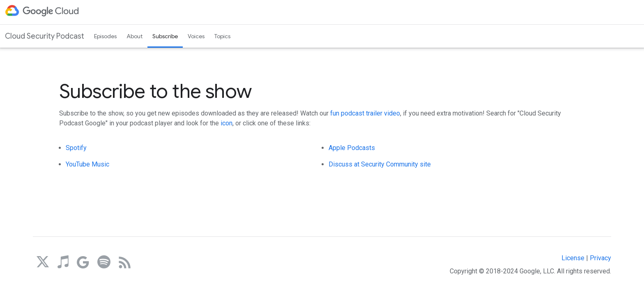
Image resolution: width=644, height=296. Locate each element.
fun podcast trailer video (365, 113)
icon (227, 123)
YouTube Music (87, 164)
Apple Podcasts (352, 148)
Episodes (105, 36)
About (135, 36)
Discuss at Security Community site (380, 164)
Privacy (600, 258)
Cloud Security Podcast (45, 36)
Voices (196, 36)
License (573, 258)
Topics (222, 36)
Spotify (76, 148)
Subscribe (165, 36)
